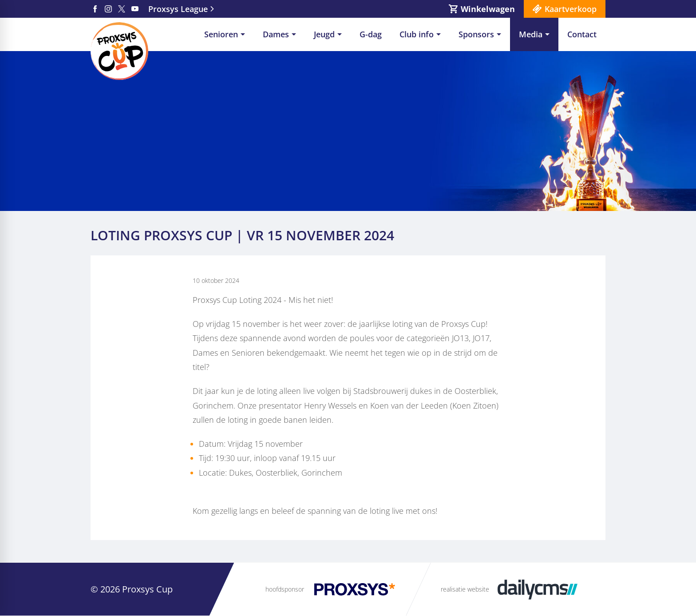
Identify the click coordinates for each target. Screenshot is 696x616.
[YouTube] (135, 9)
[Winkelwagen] (482, 9)
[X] (122, 9)
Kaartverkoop (571, 9)
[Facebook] (95, 9)
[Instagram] (108, 9)
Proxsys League (178, 9)
